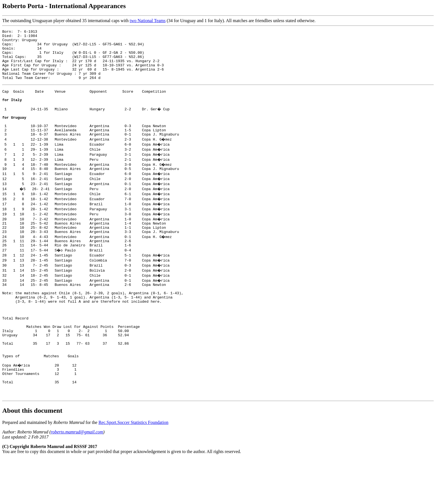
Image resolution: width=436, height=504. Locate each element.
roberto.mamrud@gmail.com (77, 477)
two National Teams (147, 21)
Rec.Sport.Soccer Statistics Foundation (133, 468)
